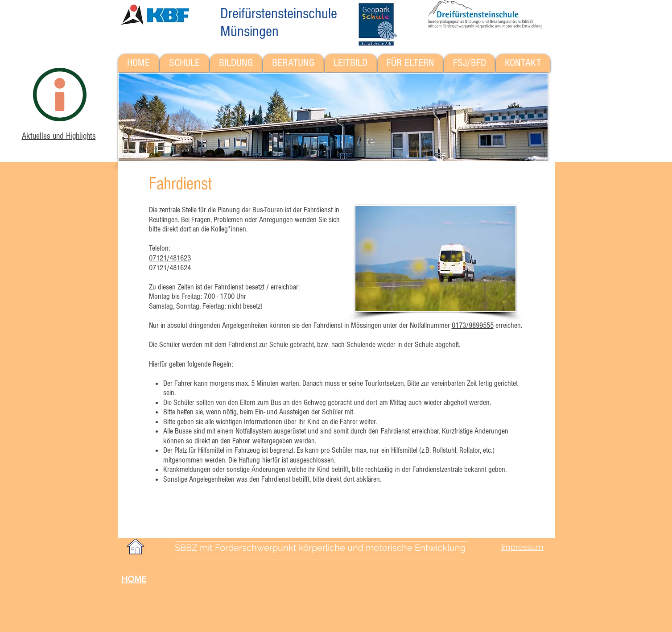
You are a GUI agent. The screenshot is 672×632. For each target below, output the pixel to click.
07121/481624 (170, 268)
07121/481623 (170, 258)
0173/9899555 (473, 325)
